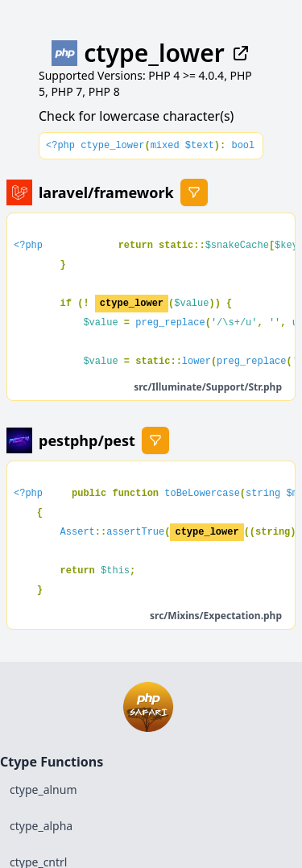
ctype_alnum (43, 789)
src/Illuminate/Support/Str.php (208, 387)
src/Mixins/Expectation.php (216, 616)
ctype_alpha (41, 826)
